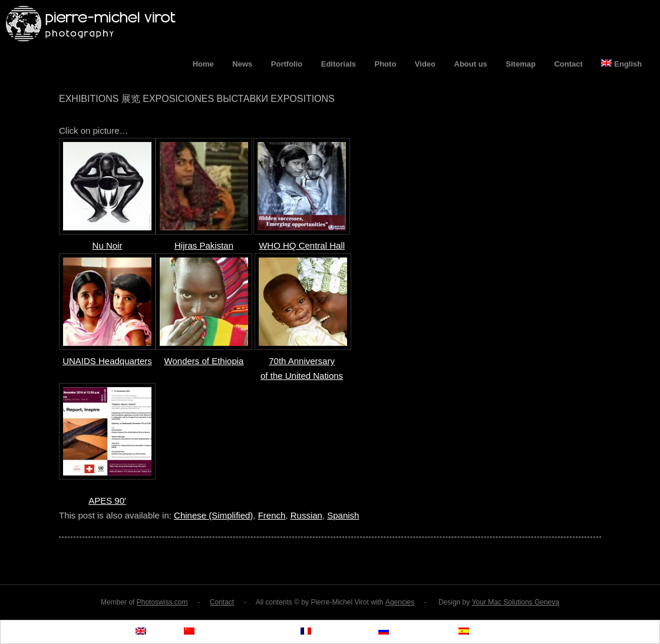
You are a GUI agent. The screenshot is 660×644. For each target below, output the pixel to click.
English (621, 64)
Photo (386, 64)
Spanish (343, 515)
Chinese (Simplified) (213, 515)
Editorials (339, 64)
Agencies (400, 602)
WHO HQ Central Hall (302, 245)
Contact (568, 64)
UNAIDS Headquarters (107, 361)
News (242, 64)
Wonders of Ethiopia (204, 361)
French (272, 515)
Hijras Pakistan (204, 245)
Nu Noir (108, 245)
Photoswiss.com (162, 602)
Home (203, 64)
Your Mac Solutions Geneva (516, 602)
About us (471, 64)
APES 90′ (107, 501)
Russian (306, 515)
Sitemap (521, 64)
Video (425, 64)
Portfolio (287, 64)
